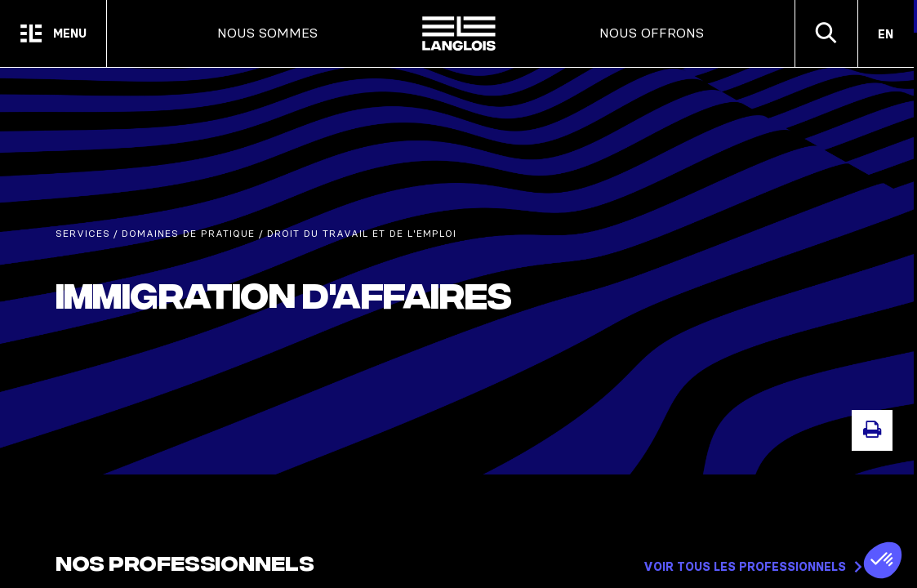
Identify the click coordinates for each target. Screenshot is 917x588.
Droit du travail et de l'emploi (362, 234)
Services (83, 234)
